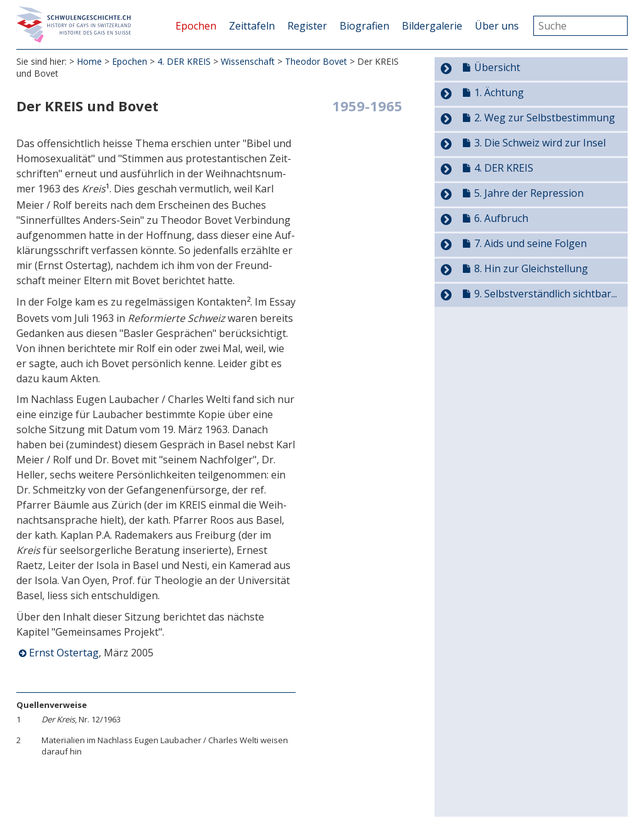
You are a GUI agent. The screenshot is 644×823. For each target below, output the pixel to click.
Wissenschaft (248, 63)
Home (89, 63)
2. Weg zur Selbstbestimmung (545, 118)
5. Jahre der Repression (529, 193)
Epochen (196, 26)
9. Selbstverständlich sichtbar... (546, 294)
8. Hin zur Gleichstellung (531, 268)
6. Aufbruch (501, 218)
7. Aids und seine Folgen (530, 243)
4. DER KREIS (184, 63)
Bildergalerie (432, 26)
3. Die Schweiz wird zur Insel (540, 143)
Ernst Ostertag (64, 654)
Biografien (364, 26)
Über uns (497, 26)
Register (307, 26)
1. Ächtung (499, 92)
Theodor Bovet (316, 63)
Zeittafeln (252, 26)
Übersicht (497, 67)
